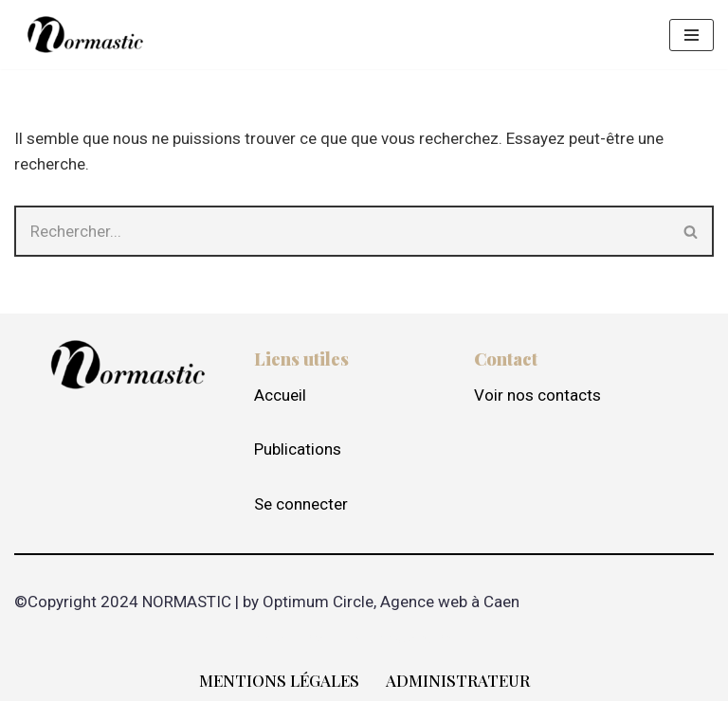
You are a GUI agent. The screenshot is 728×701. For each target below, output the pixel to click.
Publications (298, 449)
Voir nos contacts (537, 395)
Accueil (280, 395)
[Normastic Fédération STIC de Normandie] (85, 35)
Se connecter (301, 504)
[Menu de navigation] (692, 35)
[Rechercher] (342, 231)
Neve (273, 638)
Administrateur (458, 680)
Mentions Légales (279, 680)
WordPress (434, 638)
